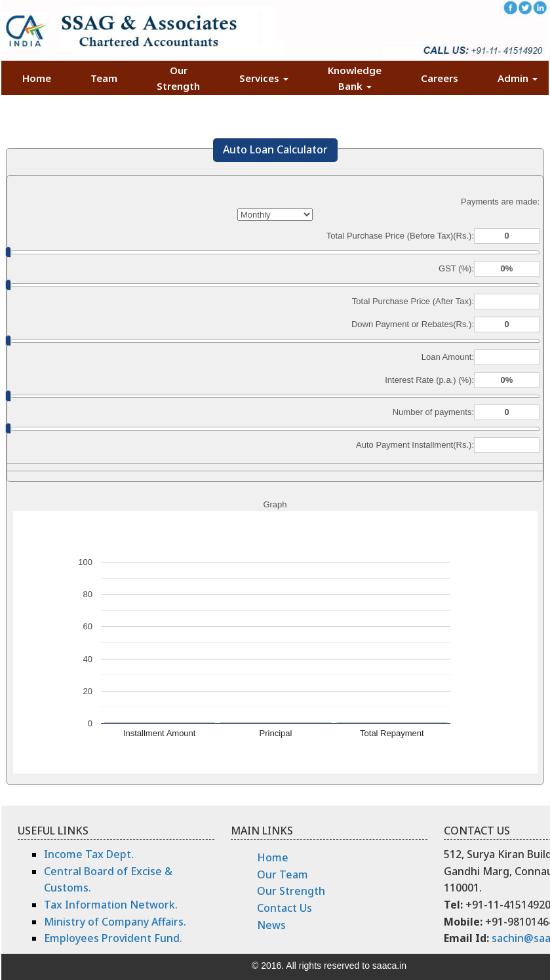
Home (37, 78)
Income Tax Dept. (89, 854)
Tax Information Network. (111, 905)
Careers (440, 78)
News (271, 925)
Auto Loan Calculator (275, 149)
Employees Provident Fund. (113, 938)
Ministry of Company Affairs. (115, 922)
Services (264, 78)
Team (104, 78)
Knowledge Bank (355, 78)
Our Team (283, 874)
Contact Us (285, 908)
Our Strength (178, 78)
